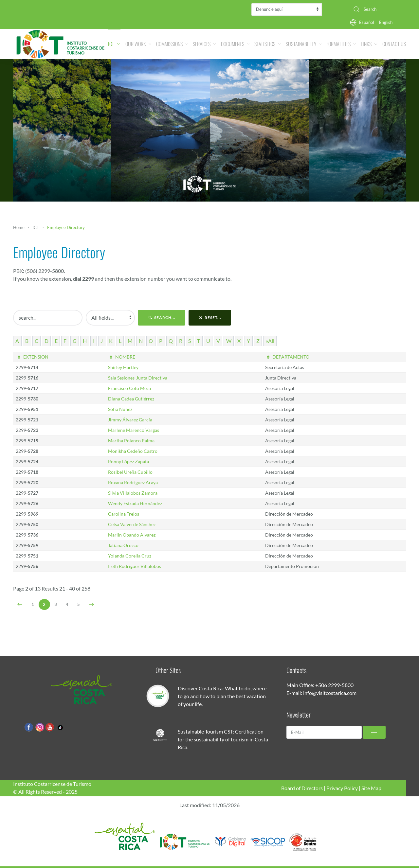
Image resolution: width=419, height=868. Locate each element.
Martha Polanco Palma (131, 441)
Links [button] (369, 44)
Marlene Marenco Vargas (134, 430)
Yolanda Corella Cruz (130, 556)
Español (366, 22)
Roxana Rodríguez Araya (133, 482)
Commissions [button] (172, 44)
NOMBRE (122, 357)
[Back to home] (61, 44)
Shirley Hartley (123, 367)
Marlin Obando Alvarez (132, 535)
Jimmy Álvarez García (130, 420)
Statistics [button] (268, 44)
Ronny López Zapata (128, 461)
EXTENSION (32, 357)
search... (162, 318)
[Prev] (20, 604)
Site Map (371, 788)
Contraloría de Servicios (287, 9)
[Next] (91, 604)
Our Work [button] (138, 44)
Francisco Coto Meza (129, 388)
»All (270, 341)
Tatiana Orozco (123, 545)
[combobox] (377, 9)
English (386, 22)
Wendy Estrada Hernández (135, 503)
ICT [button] (114, 44)
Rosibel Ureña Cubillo (130, 472)
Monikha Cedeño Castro (133, 451)
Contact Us (394, 44)
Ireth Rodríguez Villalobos (135, 566)
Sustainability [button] (304, 44)
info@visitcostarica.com (330, 693)
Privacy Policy (342, 788)
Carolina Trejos (124, 514)
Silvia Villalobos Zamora (133, 493)
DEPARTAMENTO (287, 357)
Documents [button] (235, 44)
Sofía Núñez (120, 409)
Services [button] (204, 44)
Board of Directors (302, 788)
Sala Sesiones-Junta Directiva (138, 378)
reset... (210, 318)
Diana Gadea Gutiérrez (131, 399)
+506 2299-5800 (334, 685)
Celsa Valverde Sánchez (132, 524)
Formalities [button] (341, 44)
